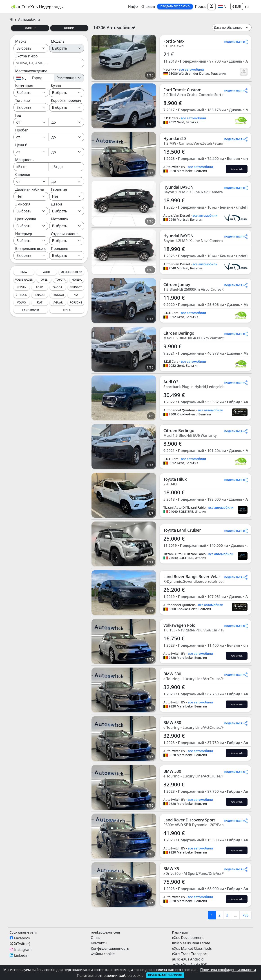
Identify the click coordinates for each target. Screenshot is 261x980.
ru (247, 7)
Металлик (60, 219)
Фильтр (30, 28)
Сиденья (23, 175)
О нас (96, 938)
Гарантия (59, 189)
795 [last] (245, 915)
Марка (21, 41)
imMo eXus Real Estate (191, 943)
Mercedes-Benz (71, 272)
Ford (40, 287)
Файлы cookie (103, 954)
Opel (44, 280)
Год (18, 115)
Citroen (22, 295)
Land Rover (31, 310)
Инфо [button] (133, 7)
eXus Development (188, 938)
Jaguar (58, 302)
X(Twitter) (22, 944)
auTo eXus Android (188, 959)
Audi (47, 272)
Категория (24, 86)
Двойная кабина (30, 189)
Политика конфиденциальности (228, 970)
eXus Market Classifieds (192, 948)
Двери (57, 204)
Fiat (40, 302)
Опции (69, 28)
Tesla (67, 310)
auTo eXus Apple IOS (189, 965)
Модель (58, 41)
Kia (76, 295)
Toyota (60, 280)
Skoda (58, 287)
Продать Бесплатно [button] (175, 6)
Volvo (22, 302)
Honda (77, 280)
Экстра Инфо (27, 56)
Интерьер (24, 234)
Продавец (60, 249)
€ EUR (237, 6)
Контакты (99, 943)
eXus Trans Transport (190, 954)
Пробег (22, 130)
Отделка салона (65, 234)
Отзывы (148, 7)
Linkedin (21, 955)
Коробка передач (66, 100)
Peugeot (76, 287)
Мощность (25, 160)
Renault (40, 295)
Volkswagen (24, 280)
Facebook (22, 938)
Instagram (23, 949)
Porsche (76, 302)
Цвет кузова (26, 219)
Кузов (56, 86)
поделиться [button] (236, 42)
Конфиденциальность (110, 948)
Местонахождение (31, 71)
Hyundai (58, 295)
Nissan (22, 287)
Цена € (21, 145)
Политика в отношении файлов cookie (110, 976)
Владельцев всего (31, 249)
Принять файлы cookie (165, 975)
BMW (24, 272)
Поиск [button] (200, 7)
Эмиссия (23, 204)
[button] (223, 7)
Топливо (23, 100)
